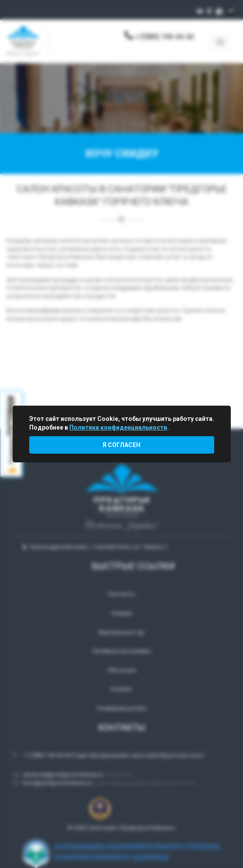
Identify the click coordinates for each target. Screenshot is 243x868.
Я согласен (121, 445)
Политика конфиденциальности (118, 427)
